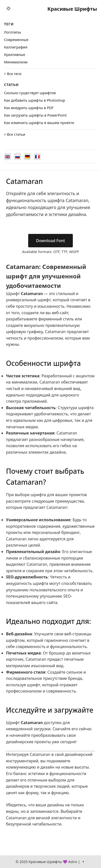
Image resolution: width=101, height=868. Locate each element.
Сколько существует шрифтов (30, 93)
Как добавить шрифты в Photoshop (35, 100)
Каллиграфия (16, 47)
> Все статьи (15, 134)
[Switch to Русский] (17, 157)
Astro (73, 862)
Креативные (15, 55)
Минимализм (16, 62)
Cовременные (16, 40)
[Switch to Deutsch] (27, 157)
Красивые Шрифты (72, 9)
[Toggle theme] (8, 9)
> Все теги (13, 74)
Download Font (51, 241)
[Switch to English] (7, 157)
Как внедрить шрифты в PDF (29, 108)
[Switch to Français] (37, 157)
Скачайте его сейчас (72, 729)
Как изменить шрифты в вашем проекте (39, 123)
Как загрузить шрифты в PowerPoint (35, 115)
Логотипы (12, 32)
